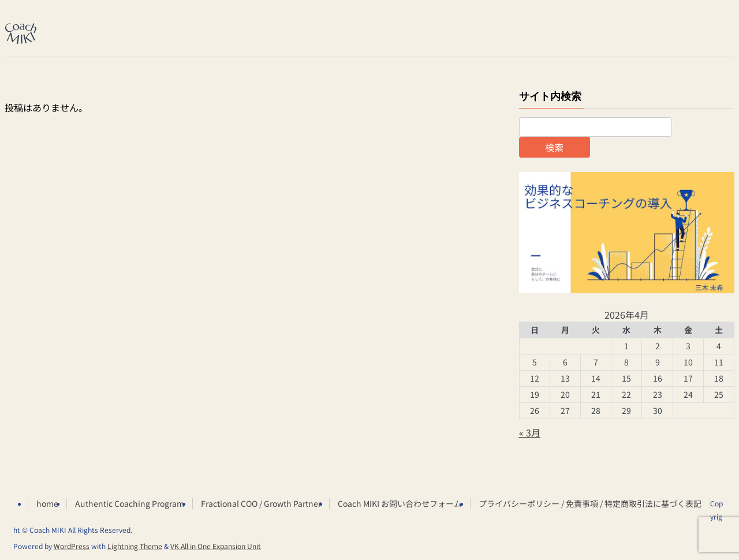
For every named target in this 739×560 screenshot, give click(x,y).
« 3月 (530, 432)
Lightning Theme (135, 546)
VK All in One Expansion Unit (216, 546)
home (47, 503)
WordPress (72, 546)
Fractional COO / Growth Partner (261, 503)
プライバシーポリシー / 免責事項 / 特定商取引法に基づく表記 (590, 503)
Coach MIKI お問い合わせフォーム (400, 503)
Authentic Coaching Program (130, 503)
